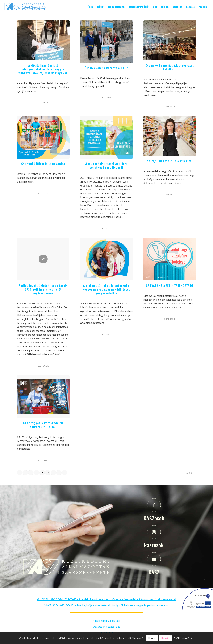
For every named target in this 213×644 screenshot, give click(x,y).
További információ (183, 638)
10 (48, 473)
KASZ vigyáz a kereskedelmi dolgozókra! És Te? (43, 425)
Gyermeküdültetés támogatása (43, 164)
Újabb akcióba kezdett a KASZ (106, 68)
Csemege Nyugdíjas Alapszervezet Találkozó (170, 67)
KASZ (154, 572)
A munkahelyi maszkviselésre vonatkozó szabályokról (106, 166)
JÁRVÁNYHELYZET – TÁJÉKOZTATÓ (170, 285)
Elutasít (165, 638)
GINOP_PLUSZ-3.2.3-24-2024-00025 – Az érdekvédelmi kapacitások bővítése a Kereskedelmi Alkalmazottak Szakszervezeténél (107, 599)
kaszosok (154, 545)
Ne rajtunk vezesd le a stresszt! (170, 161)
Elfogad (152, 638)
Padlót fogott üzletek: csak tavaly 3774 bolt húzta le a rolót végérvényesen (43, 289)
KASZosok (154, 518)
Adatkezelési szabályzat (107, 627)
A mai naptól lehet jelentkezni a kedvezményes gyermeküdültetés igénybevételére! (106, 289)
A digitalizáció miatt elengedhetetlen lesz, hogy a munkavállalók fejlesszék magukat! (43, 69)
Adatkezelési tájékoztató (106, 621)
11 (53, 473)
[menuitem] (90, 7)
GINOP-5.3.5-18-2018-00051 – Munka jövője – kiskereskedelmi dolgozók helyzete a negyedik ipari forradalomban (106, 605)
